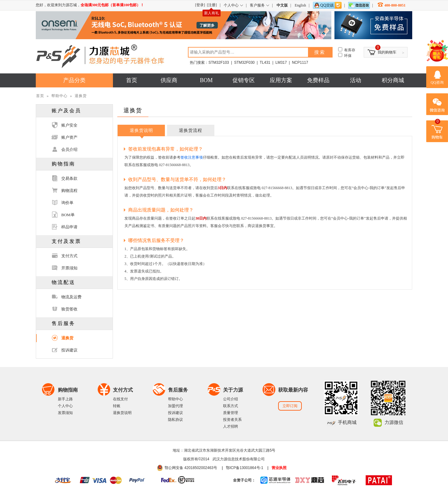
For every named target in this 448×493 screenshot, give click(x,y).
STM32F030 (244, 63)
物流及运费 (71, 297)
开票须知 (69, 268)
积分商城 (393, 80)
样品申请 (69, 227)
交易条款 (69, 178)
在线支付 (120, 399)
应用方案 (281, 80)
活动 (356, 80)
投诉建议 (69, 350)
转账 (117, 406)
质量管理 (231, 413)
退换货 (67, 338)
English (300, 5)
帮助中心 (59, 96)
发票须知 (65, 413)
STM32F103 (219, 63)
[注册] (212, 5)
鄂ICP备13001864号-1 (245, 468)
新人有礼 (212, 13)
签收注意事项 (192, 157)
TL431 (265, 63)
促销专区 (244, 80)
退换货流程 (191, 130)
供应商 (169, 80)
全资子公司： (244, 480)
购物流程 (69, 191)
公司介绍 (231, 399)
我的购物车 (387, 52)
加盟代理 (175, 406)
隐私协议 (175, 420)
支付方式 (69, 256)
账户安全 (69, 125)
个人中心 (65, 406)
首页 (132, 80)
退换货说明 (141, 130)
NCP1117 (300, 63)
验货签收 (69, 309)
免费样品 (318, 80)
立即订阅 (290, 406)
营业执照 (279, 468)
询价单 (67, 203)
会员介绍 (69, 149)
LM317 (281, 63)
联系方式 (231, 406)
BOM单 (68, 215)
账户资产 (69, 137)
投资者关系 (232, 420)
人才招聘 (231, 426)
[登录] (200, 5)
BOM (206, 80)
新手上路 (65, 399)
